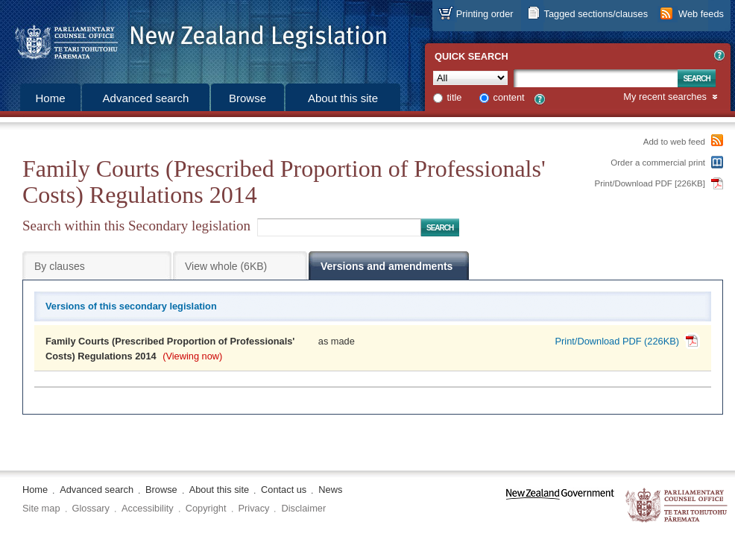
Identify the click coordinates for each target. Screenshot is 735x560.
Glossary (91, 508)
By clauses (60, 266)
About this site (343, 98)
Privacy (254, 508)
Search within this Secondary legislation (136, 226)
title (455, 97)
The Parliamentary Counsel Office (677, 506)
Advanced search (146, 98)
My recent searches (665, 97)
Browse (247, 98)
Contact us (284, 490)
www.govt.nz (560, 506)
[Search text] (596, 78)
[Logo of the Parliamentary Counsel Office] (194, 37)
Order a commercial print (658, 163)
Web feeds (701, 14)
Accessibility (148, 508)
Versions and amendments (387, 266)
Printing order (485, 14)
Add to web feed (674, 142)
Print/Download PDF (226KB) (617, 341)
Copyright (206, 508)
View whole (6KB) (226, 266)
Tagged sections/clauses (596, 14)
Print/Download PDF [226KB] (650, 183)
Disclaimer (303, 508)
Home (50, 98)
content (509, 97)
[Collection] (470, 78)
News (330, 490)
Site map (41, 508)
